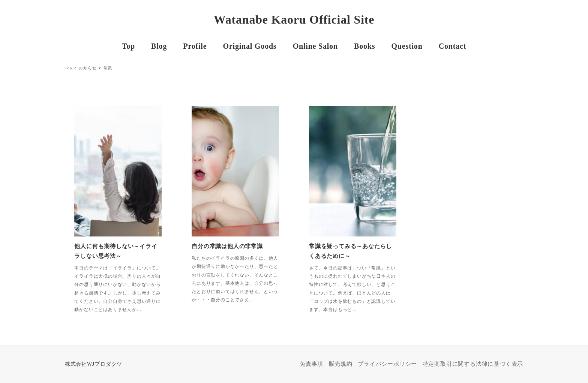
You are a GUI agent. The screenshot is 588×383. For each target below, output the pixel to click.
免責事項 (311, 364)
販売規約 (341, 364)
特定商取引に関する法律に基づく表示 (473, 364)
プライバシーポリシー (387, 364)
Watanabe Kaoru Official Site (294, 19)
